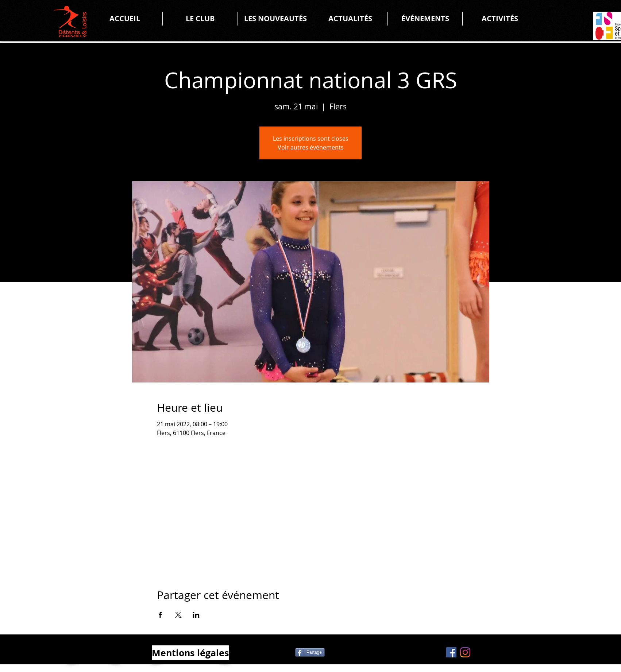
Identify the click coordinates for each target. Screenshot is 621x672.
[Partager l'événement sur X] (178, 615)
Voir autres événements (311, 147)
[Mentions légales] (190, 653)
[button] (200, 19)
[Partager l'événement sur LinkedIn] (196, 615)
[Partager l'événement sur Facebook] (160, 615)
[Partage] (310, 652)
